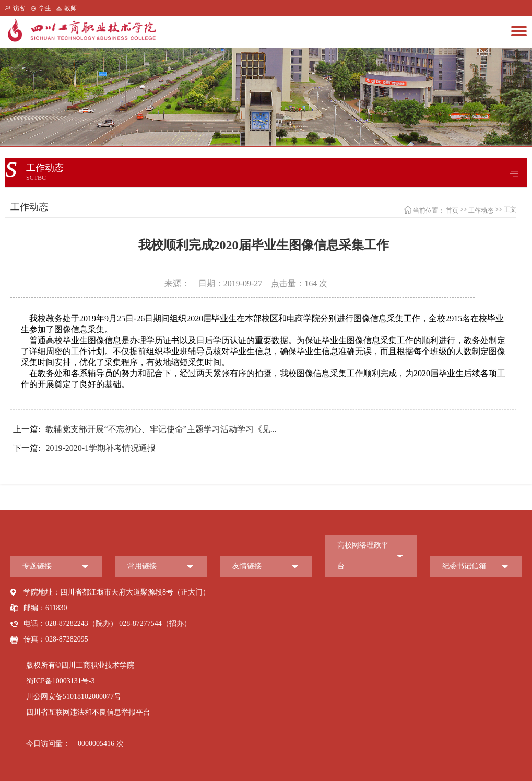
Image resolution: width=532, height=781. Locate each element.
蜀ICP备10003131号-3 (60, 681)
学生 (45, 8)
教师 (70, 8)
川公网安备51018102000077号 (74, 697)
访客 (19, 8)
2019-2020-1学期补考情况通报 (84, 448)
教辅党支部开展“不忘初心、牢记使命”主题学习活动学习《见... (145, 429)
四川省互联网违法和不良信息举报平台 (88, 712)
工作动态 (481, 211)
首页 (452, 211)
